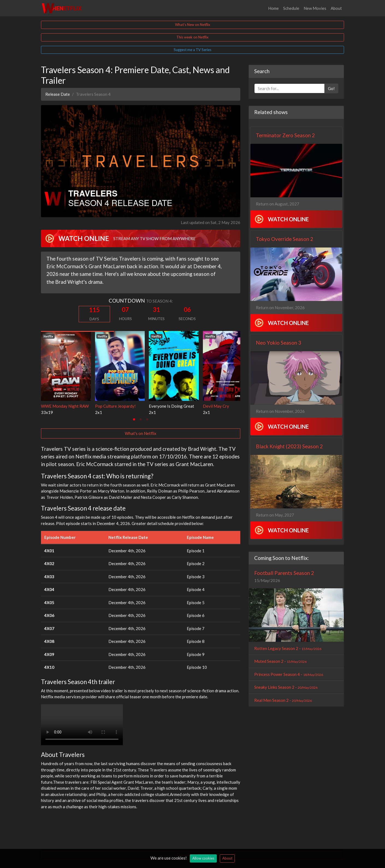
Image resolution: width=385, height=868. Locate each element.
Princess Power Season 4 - (289, 674)
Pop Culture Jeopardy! (115, 406)
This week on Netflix (192, 37)
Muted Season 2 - (280, 661)
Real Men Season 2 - (283, 700)
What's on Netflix (141, 433)
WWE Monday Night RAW (65, 406)
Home (273, 8)
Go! (331, 88)
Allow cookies (203, 858)
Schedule (291, 8)
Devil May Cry (216, 406)
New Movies (315, 8)
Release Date (58, 94)
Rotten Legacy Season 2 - (288, 648)
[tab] (134, 419)
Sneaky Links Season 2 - (286, 687)
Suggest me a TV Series (192, 50)
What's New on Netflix (193, 25)
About (336, 8)
